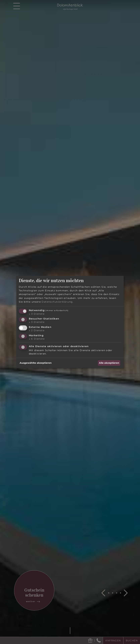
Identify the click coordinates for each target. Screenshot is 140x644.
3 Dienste (37, 314)
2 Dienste (37, 330)
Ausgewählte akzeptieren (36, 363)
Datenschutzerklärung (57, 302)
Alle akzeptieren (109, 363)
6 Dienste (37, 339)
